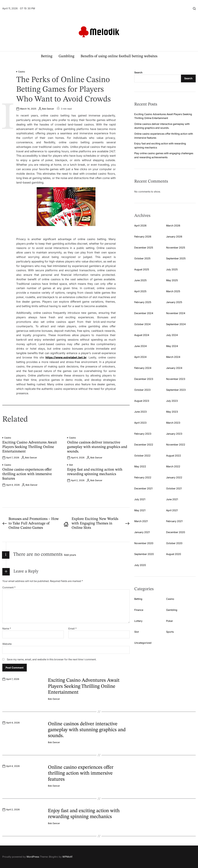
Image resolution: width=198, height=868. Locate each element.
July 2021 (140, 499)
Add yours (70, 555)
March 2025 (173, 291)
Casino (22, 72)
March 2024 (173, 357)
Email (72, 629)
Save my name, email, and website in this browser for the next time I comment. (52, 659)
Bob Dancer (48, 109)
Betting (47, 56)
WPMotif (67, 857)
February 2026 (143, 237)
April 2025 (140, 291)
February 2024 (143, 368)
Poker (170, 621)
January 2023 (174, 434)
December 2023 (144, 379)
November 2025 (176, 248)
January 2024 (174, 368)
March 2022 (173, 466)
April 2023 (140, 423)
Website (7, 644)
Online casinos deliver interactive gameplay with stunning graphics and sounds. (97, 447)
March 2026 (173, 226)
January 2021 (142, 532)
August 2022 (174, 456)
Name (7, 629)
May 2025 (172, 280)
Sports (170, 632)
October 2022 (142, 456)
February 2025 (143, 302)
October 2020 (174, 543)
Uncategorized (143, 643)
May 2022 (140, 466)
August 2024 (142, 335)
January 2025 (174, 302)
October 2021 (174, 488)
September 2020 (144, 554)
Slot (71, 465)
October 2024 (142, 324)
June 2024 (140, 346)
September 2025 (176, 258)
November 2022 (176, 445)
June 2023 (140, 412)
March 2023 (173, 423)
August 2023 (142, 401)
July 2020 (140, 565)
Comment (9, 587)
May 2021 (140, 510)
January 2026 (174, 237)
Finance (139, 610)
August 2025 (142, 269)
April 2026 (140, 226)
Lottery (138, 621)
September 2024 (176, 324)
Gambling (67, 56)
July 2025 (172, 269)
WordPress (33, 857)
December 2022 (144, 445)
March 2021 (141, 521)
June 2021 (172, 499)
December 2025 (144, 248)
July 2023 (172, 401)
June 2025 (140, 280)
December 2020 (176, 532)
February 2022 (143, 477)
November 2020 (144, 543)
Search (138, 72)
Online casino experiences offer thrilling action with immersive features (27, 474)
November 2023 (176, 379)
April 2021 (172, 510)
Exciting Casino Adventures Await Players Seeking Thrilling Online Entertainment (30, 447)
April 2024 (140, 357)
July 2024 (172, 335)
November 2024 (176, 313)
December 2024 (144, 313)
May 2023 (172, 412)
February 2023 (143, 434)
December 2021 (143, 488)
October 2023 (142, 390)
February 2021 (174, 521)
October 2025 (142, 258)
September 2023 (176, 390)
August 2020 (174, 554)
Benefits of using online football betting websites (119, 56)
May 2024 (172, 346)
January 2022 (174, 477)
